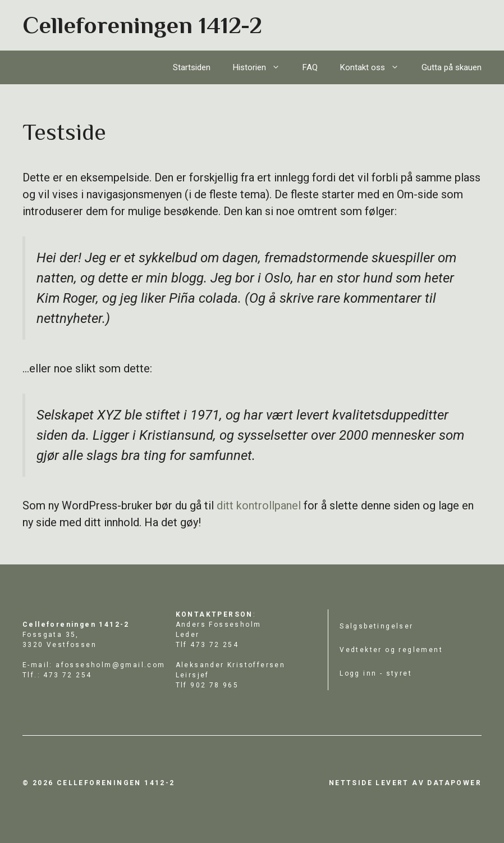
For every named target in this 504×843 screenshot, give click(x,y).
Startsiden (192, 67)
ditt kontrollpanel (259, 505)
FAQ (310, 67)
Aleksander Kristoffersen (231, 665)
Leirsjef (193, 675)
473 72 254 (214, 645)
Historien (262, 67)
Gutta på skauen (452, 67)
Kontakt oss (375, 67)
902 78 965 (214, 685)
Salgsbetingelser (376, 626)
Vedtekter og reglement (391, 650)
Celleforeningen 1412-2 (142, 25)
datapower (454, 783)
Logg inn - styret (376, 673)
